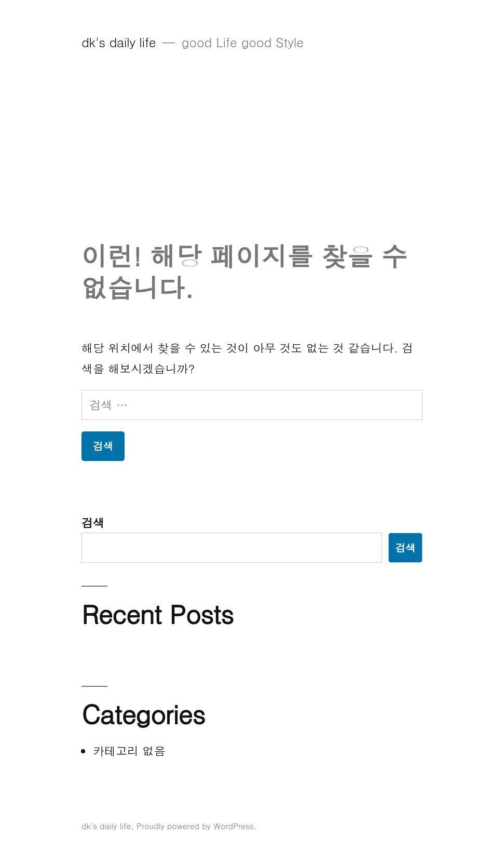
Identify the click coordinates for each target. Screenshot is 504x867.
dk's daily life (119, 42)
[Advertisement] (252, 162)
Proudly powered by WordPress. (197, 825)
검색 (93, 523)
